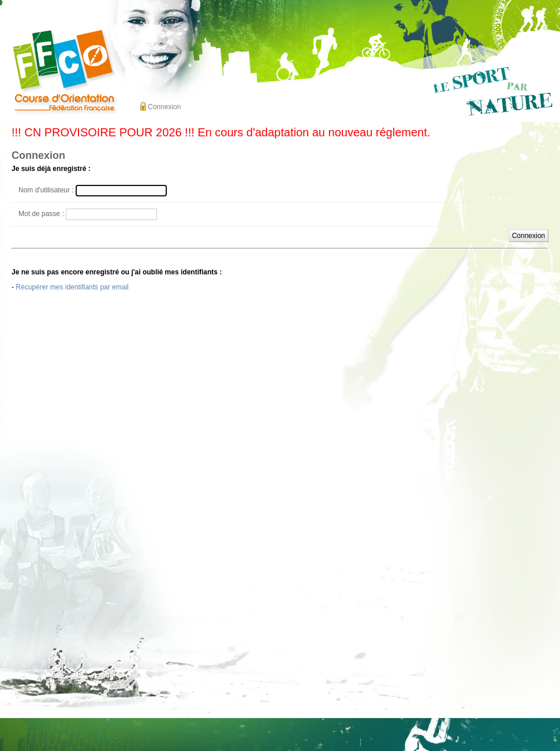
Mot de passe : (41, 214)
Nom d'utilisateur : (46, 190)
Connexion (164, 107)
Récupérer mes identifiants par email (72, 287)
